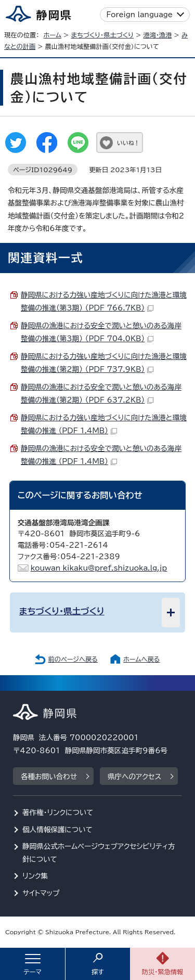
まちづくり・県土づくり (102, 35)
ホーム (52, 35)
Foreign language (140, 15)
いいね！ (128, 143)
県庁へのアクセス (134, 777)
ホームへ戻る (141, 659)
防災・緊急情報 (163, 972)
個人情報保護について (57, 830)
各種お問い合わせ (49, 777)
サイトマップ (41, 893)
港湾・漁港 (157, 35)
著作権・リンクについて (58, 813)
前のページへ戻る (73, 659)
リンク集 (35, 876)
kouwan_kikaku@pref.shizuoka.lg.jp (99, 568)
